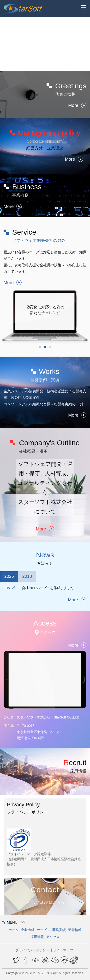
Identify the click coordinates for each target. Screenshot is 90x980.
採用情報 (37, 937)
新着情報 (75, 930)
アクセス (53, 937)
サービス (43, 930)
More (77, 106)
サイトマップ (63, 950)
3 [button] (50, 347)
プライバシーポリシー (32, 950)
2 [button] (45, 347)
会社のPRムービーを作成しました (38, 588)
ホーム (13, 930)
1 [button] (40, 347)
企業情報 (28, 930)
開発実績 (59, 930)
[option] (45, 303)
